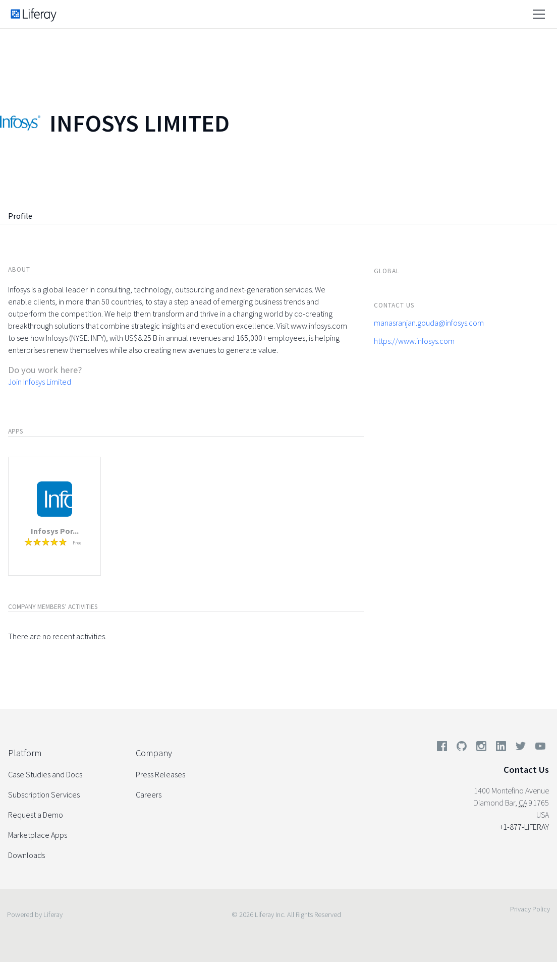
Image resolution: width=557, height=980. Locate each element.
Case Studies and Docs (45, 774)
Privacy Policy (530, 909)
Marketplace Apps (38, 835)
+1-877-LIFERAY (524, 827)
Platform (25, 753)
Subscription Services (44, 794)
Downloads (26, 855)
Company (154, 753)
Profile (20, 216)
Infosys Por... (55, 531)
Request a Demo (36, 815)
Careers (149, 794)
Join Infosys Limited (40, 382)
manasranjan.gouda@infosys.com (429, 323)
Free (77, 543)
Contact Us (526, 770)
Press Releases (160, 774)
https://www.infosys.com (414, 341)
